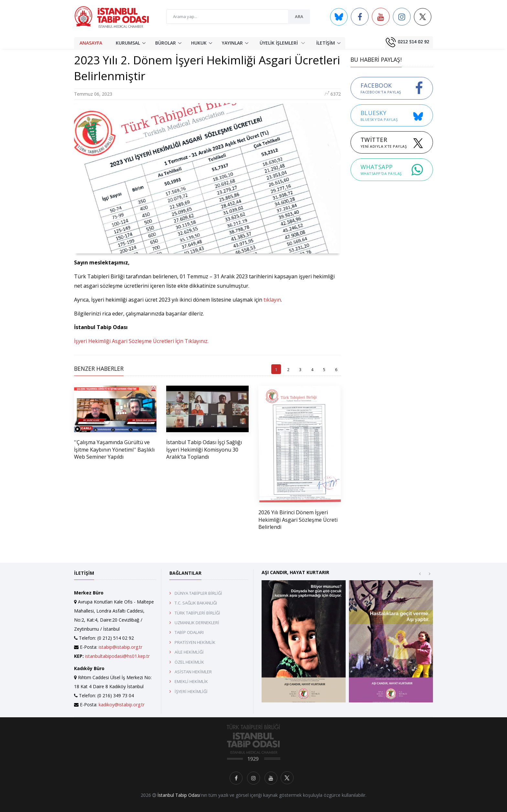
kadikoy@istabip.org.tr (122, 705)
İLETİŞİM (326, 43)
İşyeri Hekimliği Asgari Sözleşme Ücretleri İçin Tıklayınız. (141, 341)
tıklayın (272, 300)
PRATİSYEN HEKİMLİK (195, 642)
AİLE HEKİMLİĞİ (189, 652)
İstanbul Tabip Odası (179, 795)
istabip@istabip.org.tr (120, 647)
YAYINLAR (232, 43)
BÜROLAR (166, 43)
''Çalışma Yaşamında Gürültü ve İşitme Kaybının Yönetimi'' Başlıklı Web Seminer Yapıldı (114, 449)
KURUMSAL (128, 43)
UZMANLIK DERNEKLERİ (197, 623)
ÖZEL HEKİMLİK (189, 662)
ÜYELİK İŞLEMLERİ (282, 43)
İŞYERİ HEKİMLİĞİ (191, 691)
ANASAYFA (91, 43)
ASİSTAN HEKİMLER (193, 672)
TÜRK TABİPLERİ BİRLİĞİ (197, 613)
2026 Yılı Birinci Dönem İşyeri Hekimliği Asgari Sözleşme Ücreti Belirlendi (298, 520)
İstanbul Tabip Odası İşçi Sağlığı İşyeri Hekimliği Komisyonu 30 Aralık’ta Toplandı (204, 449)
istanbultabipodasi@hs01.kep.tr (117, 656)
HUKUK (199, 43)
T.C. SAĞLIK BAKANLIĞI (196, 603)
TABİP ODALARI (189, 632)
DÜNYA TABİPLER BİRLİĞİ (198, 593)
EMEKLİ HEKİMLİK (191, 681)
